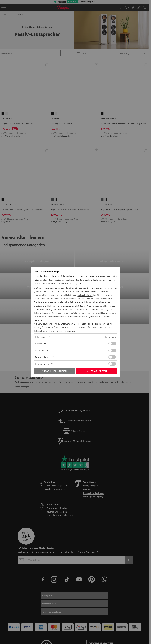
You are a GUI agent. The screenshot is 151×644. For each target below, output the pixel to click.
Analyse (39, 344)
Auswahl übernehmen (54, 371)
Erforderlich (41, 337)
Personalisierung (43, 357)
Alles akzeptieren (97, 371)
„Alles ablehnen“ (85, 295)
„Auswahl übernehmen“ (100, 316)
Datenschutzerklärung (44, 331)
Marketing (40, 350)
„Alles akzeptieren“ (94, 306)
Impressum (68, 331)
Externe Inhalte (42, 364)
